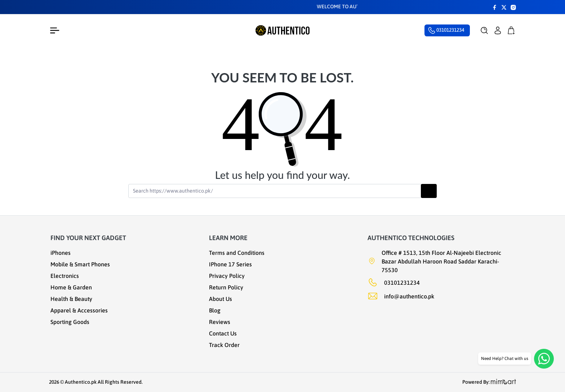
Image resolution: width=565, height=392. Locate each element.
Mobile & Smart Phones (80, 264)
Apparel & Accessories (79, 310)
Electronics (65, 276)
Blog (215, 310)
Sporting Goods (70, 322)
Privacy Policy (227, 276)
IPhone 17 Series (230, 264)
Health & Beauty (71, 299)
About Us (221, 299)
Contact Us (223, 333)
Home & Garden (71, 287)
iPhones (61, 253)
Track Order (224, 345)
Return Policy (226, 287)
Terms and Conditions (237, 253)
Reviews (220, 322)
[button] (484, 31)
